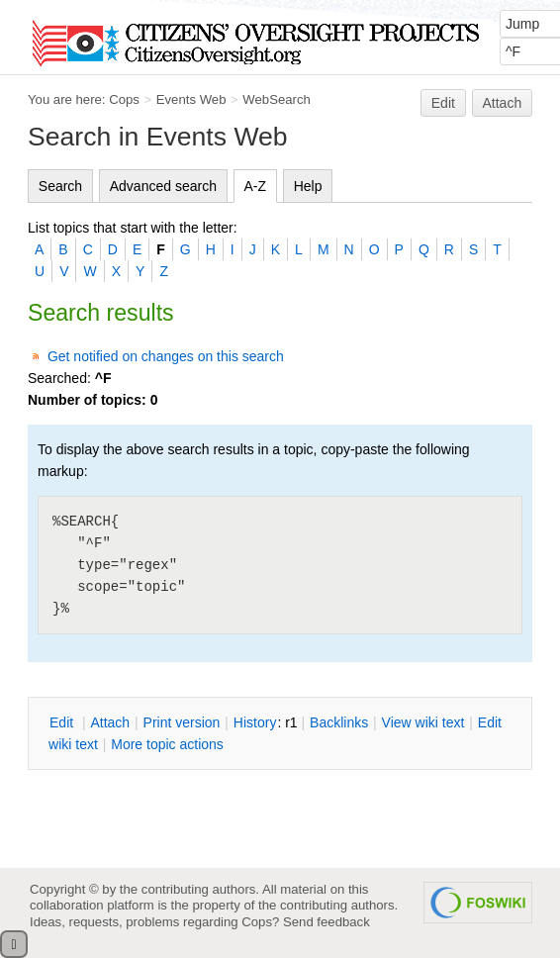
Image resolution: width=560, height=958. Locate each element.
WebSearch (277, 99)
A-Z (256, 186)
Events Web (191, 99)
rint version (182, 722)
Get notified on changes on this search (166, 356)
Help (308, 186)
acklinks (339, 722)
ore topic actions (167, 744)
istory (255, 722)
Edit (443, 103)
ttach (110, 722)
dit (63, 722)
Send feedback (327, 922)
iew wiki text (423, 722)
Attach (503, 103)
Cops (124, 99)
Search (60, 186)
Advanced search (163, 186)
